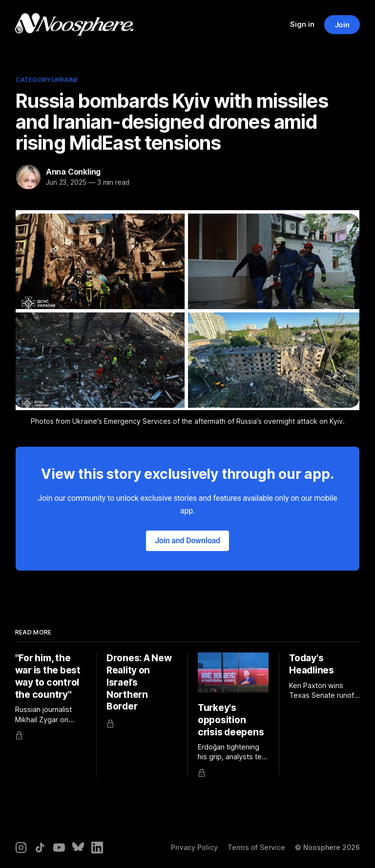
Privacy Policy (194, 847)
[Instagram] (21, 848)
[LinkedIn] (97, 848)
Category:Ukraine (47, 79)
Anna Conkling (73, 172)
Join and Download (187, 541)
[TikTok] (40, 848)
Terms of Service (256, 847)
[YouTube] (59, 848)
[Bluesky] (78, 848)
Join (342, 25)
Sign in (302, 24)
